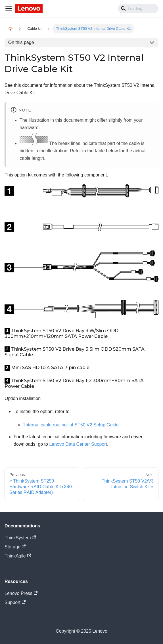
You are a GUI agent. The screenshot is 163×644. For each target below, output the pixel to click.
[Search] (138, 9)
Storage (15, 547)
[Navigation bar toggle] (9, 9)
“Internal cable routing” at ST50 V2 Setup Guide (71, 425)
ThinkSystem (20, 538)
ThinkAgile (18, 556)
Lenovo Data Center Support (78, 444)
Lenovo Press (21, 593)
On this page (21, 42)
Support (15, 602)
